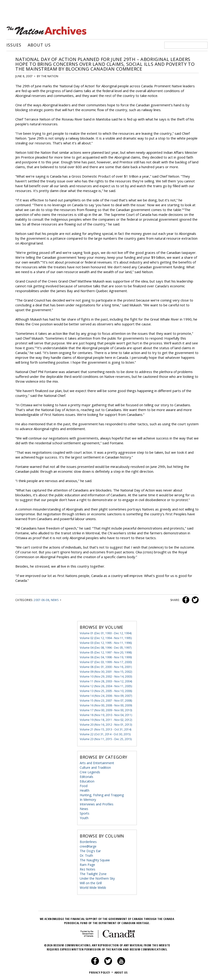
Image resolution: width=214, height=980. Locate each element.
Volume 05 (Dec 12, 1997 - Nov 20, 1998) (106, 652)
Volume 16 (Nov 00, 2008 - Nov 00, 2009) (106, 705)
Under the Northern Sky (97, 878)
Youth (84, 817)
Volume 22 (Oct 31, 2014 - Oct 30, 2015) (105, 734)
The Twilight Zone (93, 873)
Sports (85, 813)
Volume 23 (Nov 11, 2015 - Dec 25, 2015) (106, 739)
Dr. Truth (86, 855)
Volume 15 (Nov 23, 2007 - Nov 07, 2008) (106, 700)
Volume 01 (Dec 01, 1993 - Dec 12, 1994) (106, 633)
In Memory (88, 799)
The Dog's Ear (90, 850)
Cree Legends (90, 772)
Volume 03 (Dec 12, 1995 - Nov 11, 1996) (106, 642)
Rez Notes (88, 869)
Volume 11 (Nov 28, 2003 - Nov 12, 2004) (106, 681)
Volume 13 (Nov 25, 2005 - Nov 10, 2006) (106, 690)
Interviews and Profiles (97, 804)
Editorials (86, 776)
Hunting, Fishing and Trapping (102, 795)
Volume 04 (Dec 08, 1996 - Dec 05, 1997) (106, 647)
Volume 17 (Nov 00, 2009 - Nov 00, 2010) (106, 710)
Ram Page (87, 864)
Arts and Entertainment (97, 762)
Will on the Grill (91, 883)
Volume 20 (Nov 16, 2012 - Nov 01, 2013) (106, 724)
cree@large (88, 846)
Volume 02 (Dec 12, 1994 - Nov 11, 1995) (106, 638)
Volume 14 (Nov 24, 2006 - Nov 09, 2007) (106, 695)
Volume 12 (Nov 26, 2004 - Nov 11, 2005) (106, 686)
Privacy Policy (101, 972)
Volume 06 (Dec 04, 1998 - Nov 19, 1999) (106, 657)
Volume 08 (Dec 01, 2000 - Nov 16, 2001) (106, 666)
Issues (14, 45)
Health (85, 790)
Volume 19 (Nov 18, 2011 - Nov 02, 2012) (106, 719)
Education (87, 781)
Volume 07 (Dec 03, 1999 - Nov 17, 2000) (106, 662)
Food (84, 785)
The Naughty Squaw (95, 860)
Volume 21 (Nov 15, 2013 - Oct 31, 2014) (106, 729)
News (55, 600)
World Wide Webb (93, 887)
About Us (39, 45)
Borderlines (88, 841)
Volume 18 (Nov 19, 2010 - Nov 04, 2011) (106, 715)
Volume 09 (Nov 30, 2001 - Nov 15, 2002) (106, 671)
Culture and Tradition (95, 767)
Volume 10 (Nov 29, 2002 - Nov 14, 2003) (106, 676)
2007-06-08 (41, 600)
